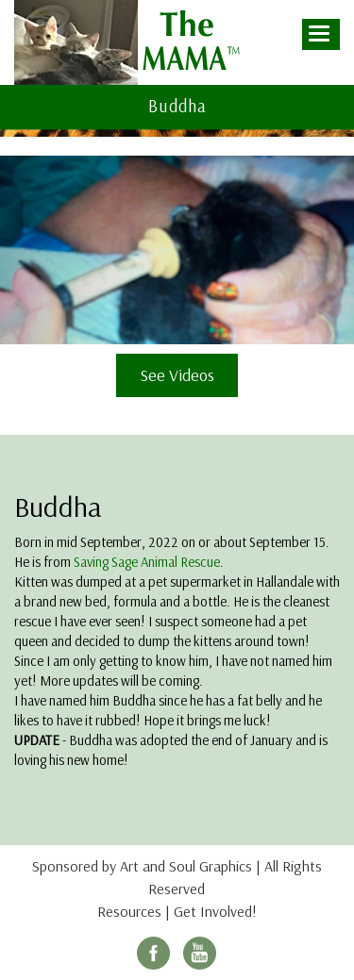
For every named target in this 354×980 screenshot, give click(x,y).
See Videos (177, 375)
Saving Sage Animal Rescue (147, 562)
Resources (129, 911)
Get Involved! (215, 911)
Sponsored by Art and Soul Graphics (142, 866)
